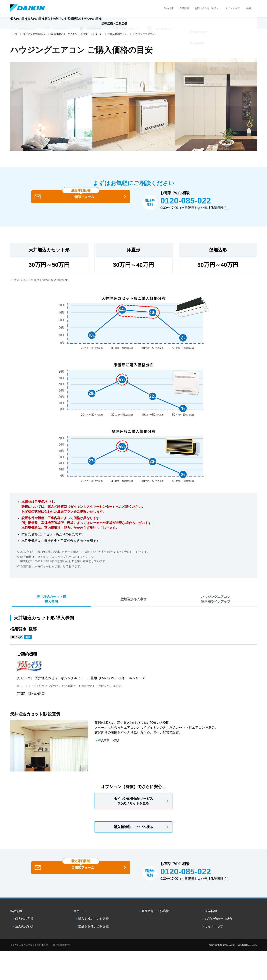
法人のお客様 (24, 935)
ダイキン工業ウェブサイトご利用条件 (29, 953)
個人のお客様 (24, 927)
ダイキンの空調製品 (34, 34)
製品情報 (169, 8)
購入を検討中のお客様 (94, 927)
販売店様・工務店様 (145, 26)
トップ (14, 34)
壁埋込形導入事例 (133, 606)
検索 (249, 8)
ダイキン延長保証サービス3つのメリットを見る (133, 809)
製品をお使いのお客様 (94, 935)
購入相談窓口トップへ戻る (133, 835)
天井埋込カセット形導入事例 (51, 606)
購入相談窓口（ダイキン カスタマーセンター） (76, 34)
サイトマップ (232, 8)
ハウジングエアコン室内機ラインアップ (216, 606)
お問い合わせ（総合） (207, 8)
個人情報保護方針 (62, 953)
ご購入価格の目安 (117, 34)
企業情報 (184, 8)
